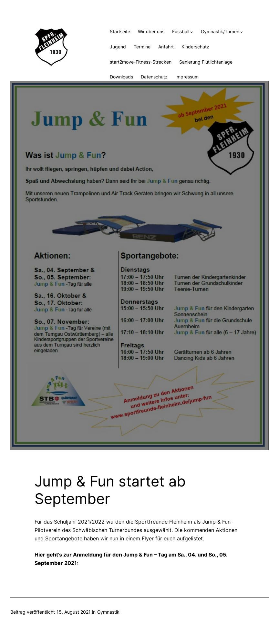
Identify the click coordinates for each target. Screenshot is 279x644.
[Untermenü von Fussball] (192, 32)
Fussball (181, 31)
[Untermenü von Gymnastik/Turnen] (242, 32)
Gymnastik (108, 612)
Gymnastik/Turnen (220, 31)
